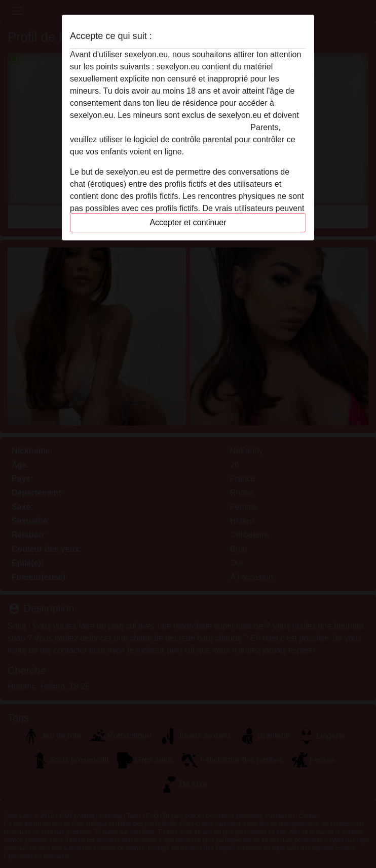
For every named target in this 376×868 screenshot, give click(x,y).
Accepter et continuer (188, 222)
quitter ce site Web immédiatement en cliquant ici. (159, 127)
